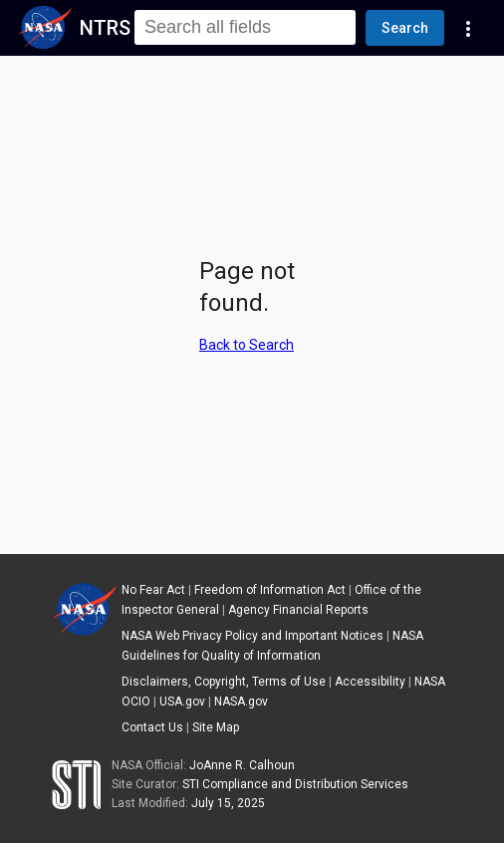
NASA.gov (241, 702)
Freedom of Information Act (270, 590)
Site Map (216, 727)
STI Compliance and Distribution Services (295, 784)
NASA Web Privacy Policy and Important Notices (252, 636)
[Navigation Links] (468, 28)
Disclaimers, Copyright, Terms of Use (224, 682)
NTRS (105, 28)
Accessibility (370, 682)
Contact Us (152, 727)
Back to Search (247, 345)
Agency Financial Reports (298, 610)
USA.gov (182, 702)
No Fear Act (153, 590)
